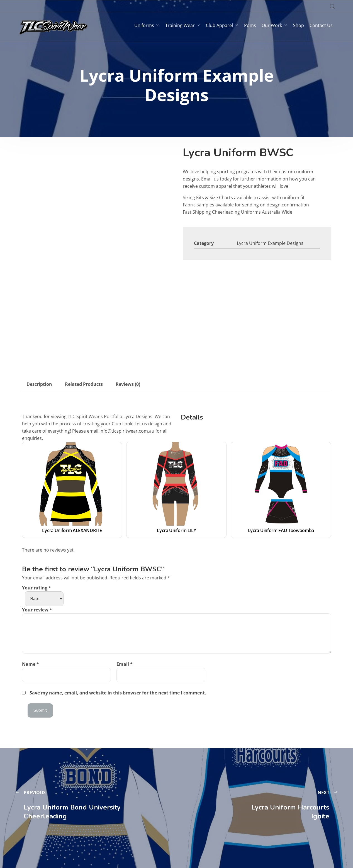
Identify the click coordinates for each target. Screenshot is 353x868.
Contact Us (321, 25)
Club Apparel (219, 25)
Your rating (36, 588)
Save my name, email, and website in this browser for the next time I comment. (118, 693)
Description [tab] (39, 384)
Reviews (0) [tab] (128, 384)
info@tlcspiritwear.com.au (127, 431)
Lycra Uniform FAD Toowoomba (281, 530)
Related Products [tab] (84, 384)
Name (31, 664)
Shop (299, 25)
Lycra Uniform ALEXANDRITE (72, 530)
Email (125, 664)
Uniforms (144, 25)
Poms (250, 25)
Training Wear (180, 25)
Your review (37, 610)
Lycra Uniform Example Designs (270, 243)
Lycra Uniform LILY (176, 530)
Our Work (272, 25)
